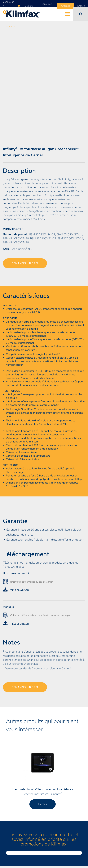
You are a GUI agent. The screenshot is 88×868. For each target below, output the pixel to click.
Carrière (29, 6)
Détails (43, 804)
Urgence (66, 6)
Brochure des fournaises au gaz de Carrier (32, 582)
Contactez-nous (47, 6)
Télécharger (20, 590)
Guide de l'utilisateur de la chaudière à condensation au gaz (40, 615)
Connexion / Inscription (9, 6)
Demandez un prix (25, 263)
